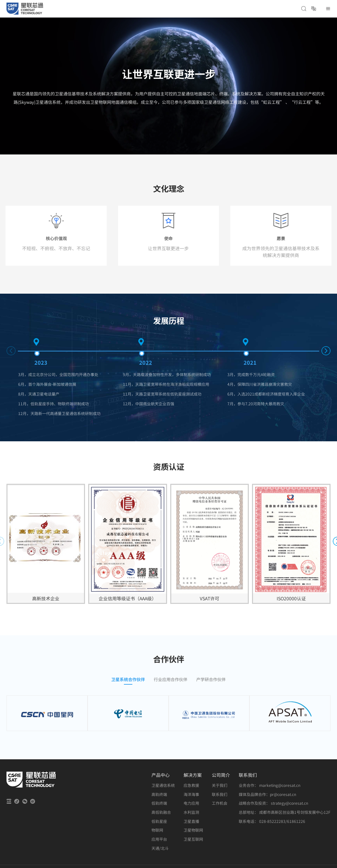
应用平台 (159, 839)
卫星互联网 (193, 839)
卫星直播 (191, 821)
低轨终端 (159, 803)
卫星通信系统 (163, 785)
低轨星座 (159, 821)
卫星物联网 (193, 830)
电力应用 (191, 803)
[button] (326, 351)
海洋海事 (191, 794)
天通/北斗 (160, 848)
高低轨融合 (161, 812)
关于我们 (220, 785)
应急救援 (191, 785)
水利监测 (191, 812)
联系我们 (220, 794)
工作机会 (220, 803)
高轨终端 (159, 794)
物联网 (157, 830)
